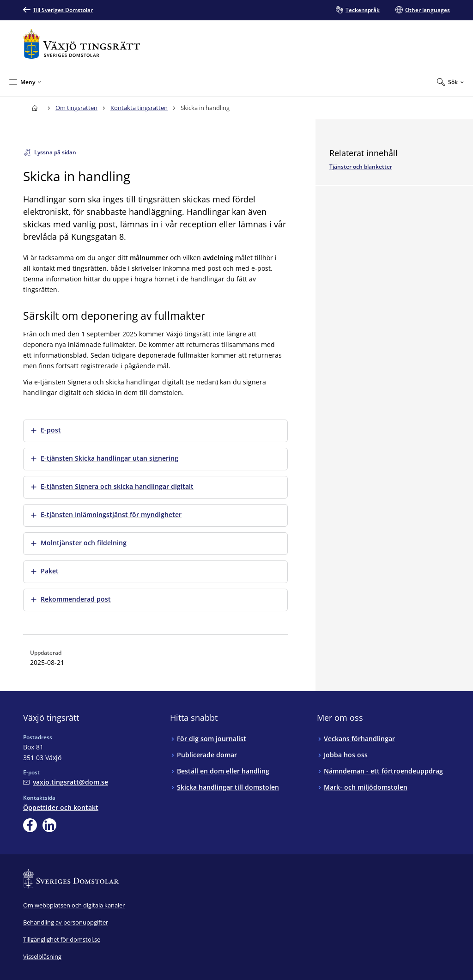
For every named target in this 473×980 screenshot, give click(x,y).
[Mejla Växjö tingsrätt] (66, 782)
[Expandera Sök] (450, 82)
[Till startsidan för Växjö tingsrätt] (82, 44)
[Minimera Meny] (25, 82)
